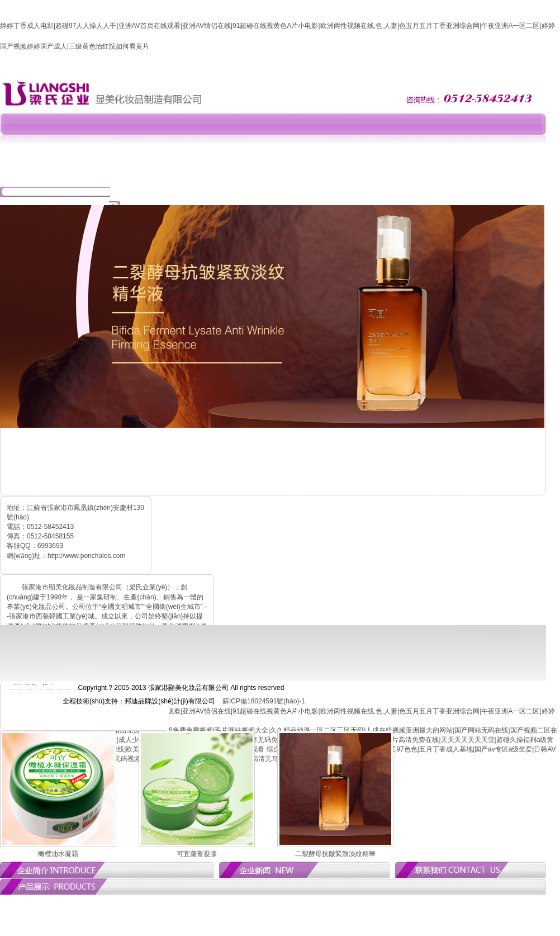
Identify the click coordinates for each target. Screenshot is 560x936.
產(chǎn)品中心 (285, 173)
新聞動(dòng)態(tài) (229, 173)
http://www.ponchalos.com (86, 556)
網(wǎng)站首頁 (117, 173)
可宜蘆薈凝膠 (197, 854)
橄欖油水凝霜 (58, 854)
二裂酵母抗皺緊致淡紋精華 (335, 854)
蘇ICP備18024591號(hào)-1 (264, 701)
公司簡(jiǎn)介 (173, 173)
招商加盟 (341, 173)
